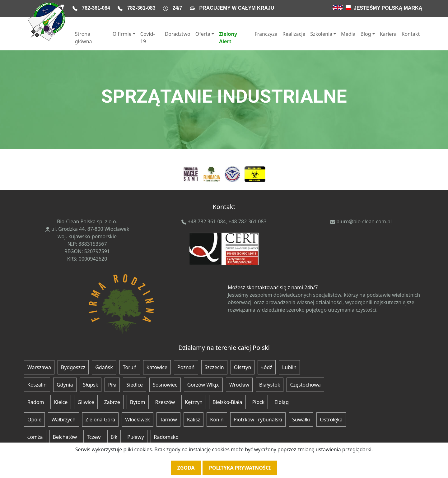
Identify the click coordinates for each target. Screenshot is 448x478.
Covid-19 (148, 38)
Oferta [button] (203, 34)
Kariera (388, 34)
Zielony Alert (228, 38)
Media (348, 34)
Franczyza (266, 34)
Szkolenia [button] (321, 34)
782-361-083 (141, 8)
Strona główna (84, 38)
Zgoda (186, 468)
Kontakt (411, 34)
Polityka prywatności (240, 468)
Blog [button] (366, 34)
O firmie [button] (122, 34)
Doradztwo (178, 34)
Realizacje (294, 34)
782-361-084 (96, 8)
